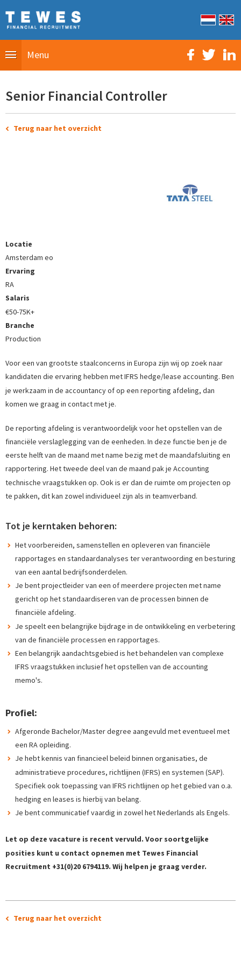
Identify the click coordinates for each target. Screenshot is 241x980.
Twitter (209, 55)
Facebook (191, 55)
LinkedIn (229, 55)
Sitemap (60, 966)
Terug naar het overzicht (58, 128)
